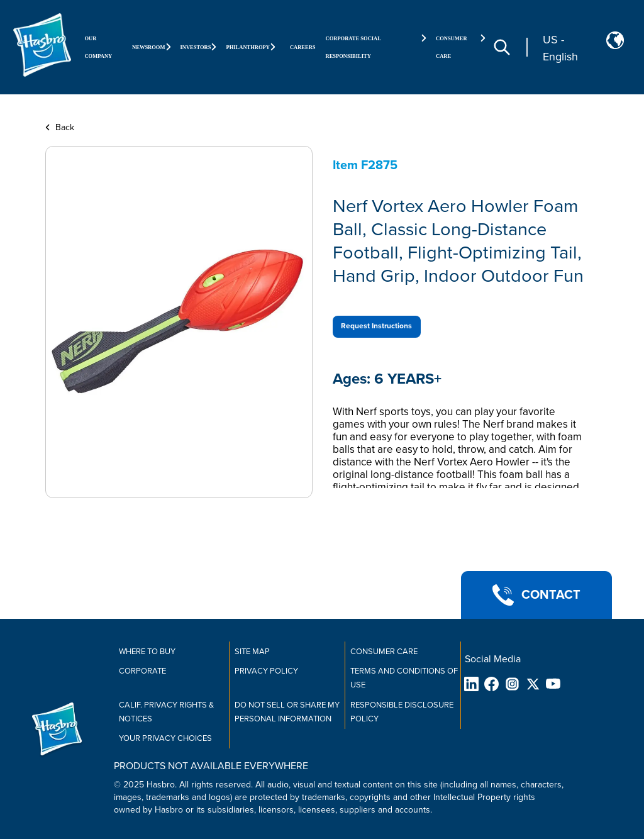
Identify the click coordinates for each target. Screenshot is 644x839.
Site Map (252, 652)
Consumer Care (384, 652)
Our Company (98, 47)
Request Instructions (376, 326)
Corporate (142, 671)
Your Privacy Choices (165, 738)
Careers (303, 47)
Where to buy (147, 652)
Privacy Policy (266, 671)
